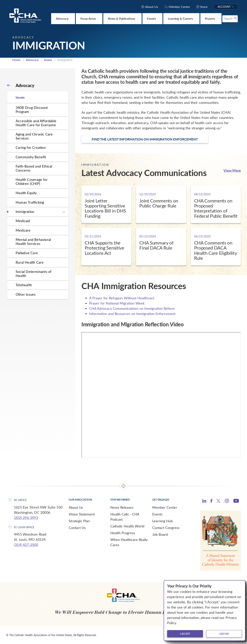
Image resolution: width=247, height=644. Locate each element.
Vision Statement (82, 514)
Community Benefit (31, 157)
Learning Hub (162, 521)
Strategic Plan (79, 521)
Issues (48, 60)
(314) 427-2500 (26, 545)
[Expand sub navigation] (64, 212)
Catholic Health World (127, 526)
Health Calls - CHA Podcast (125, 517)
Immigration (25, 212)
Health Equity (26, 193)
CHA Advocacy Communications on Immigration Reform (132, 308)
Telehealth (24, 285)
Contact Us (77, 528)
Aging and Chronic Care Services (34, 136)
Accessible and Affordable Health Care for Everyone (36, 123)
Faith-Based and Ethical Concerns (34, 168)
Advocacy (32, 60)
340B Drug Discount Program (32, 110)
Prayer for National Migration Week (117, 303)
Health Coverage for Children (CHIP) (32, 182)
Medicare (23, 230)
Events (157, 514)
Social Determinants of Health (33, 274)
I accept (185, 634)
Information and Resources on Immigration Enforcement (132, 314)
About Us (76, 507)
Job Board (160, 534)
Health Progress (123, 533)
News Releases (122, 507)
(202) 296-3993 (26, 518)
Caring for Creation (31, 147)
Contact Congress (166, 528)
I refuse (224, 634)
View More (232, 170)
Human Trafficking (30, 202)
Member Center (165, 507)
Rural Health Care (30, 262)
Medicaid (23, 221)
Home (16, 60)
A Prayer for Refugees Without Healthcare (122, 298)
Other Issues (26, 294)
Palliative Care (27, 253)
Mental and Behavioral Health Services (33, 242)
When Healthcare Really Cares (129, 542)
